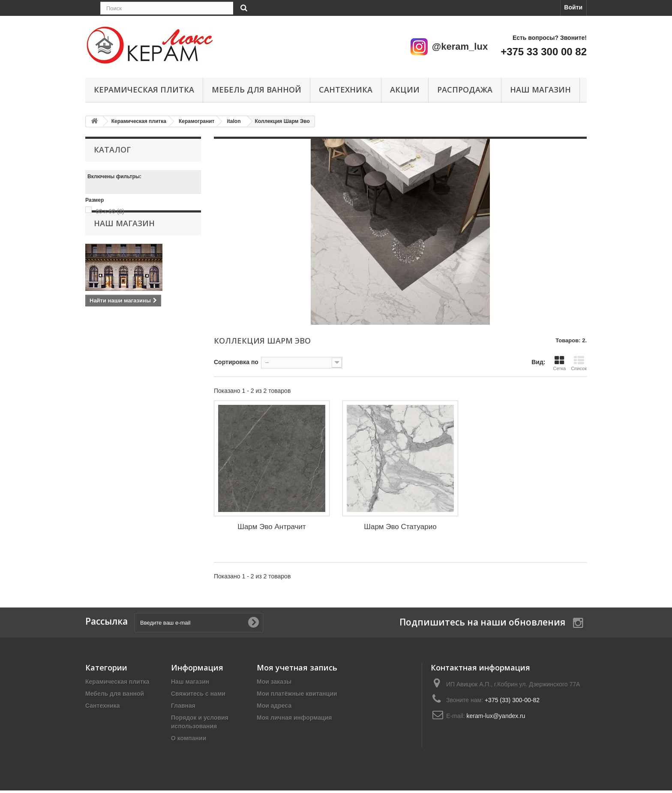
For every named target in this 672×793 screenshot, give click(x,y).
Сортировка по (236, 362)
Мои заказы (274, 682)
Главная (183, 706)
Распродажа (465, 90)
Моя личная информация (294, 718)
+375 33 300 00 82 (544, 52)
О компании (189, 738)
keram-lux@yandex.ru (496, 716)
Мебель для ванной (256, 90)
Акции (405, 90)
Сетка (559, 363)
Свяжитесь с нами (198, 694)
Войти (573, 7)
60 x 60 (110, 211)
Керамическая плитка (144, 90)
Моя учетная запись (297, 667)
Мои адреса (274, 706)
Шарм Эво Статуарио (400, 527)
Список (579, 363)
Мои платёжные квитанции (297, 694)
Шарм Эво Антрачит (271, 527)
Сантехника (346, 90)
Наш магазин (540, 90)
